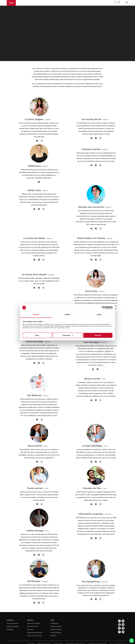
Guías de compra (13, 623)
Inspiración (55, 620)
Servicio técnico (33, 623)
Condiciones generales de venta (75, 641)
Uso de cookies (58, 641)
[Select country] (122, 2)
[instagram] (125, 617)
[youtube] (119, 621)
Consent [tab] (36, 315)
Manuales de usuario (34, 632)
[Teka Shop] (119, 2)
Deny (37, 335)
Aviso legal (31, 641)
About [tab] (99, 315)
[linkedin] (122, 621)
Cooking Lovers (56, 623)
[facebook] (119, 617)
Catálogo (10, 626)
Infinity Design (56, 629)
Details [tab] (67, 315)
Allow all (98, 335)
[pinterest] (119, 624)
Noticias (54, 632)
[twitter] (122, 617)
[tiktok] (122, 624)
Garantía (30, 626)
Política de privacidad (44, 641)
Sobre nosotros (56, 626)
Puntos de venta (12, 620)
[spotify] (125, 621)
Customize (68, 335)
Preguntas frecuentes (35, 629)
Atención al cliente (34, 620)
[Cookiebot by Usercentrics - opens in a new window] (103, 308)
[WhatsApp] (132, 641)
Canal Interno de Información (97, 641)
